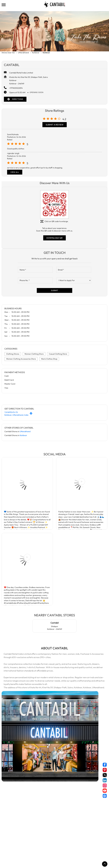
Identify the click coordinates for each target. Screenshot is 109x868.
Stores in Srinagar (64, 851)
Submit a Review (55, 125)
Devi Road (6, 798)
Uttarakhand (23, 53)
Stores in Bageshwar (27, 843)
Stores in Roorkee (28, 851)
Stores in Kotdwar (27, 847)
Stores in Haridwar (87, 843)
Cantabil (55, 623)
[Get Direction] (32, 414)
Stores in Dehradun (68, 843)
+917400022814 (16, 88)
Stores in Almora (9, 843)
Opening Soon (37, 92)
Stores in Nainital (44, 847)
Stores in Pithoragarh (83, 847)
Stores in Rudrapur (46, 851)
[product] (74, 280)
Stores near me (8, 53)
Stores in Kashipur (9, 847)
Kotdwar (36, 53)
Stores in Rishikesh (9, 851)
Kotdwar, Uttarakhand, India (16, 415)
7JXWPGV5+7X (11, 412)
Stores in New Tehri (63, 847)
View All (15, 172)
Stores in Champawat (48, 843)
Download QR (54, 238)
